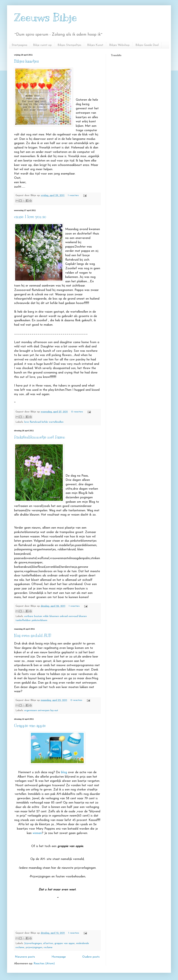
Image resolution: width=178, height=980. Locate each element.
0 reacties (77, 412)
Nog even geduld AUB (33, 635)
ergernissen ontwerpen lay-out (41, 710)
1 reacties (73, 195)
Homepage (59, 957)
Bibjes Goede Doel (147, 45)
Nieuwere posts (25, 957)
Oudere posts (91, 957)
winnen (37, 833)
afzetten (48, 943)
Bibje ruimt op (42, 45)
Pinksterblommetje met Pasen (40, 437)
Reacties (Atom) (44, 964)
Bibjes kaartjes (26, 61)
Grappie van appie (30, 725)
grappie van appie (65, 943)
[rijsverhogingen (33, 943)
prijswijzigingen (34, 947)
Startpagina (19, 45)
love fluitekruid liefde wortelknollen (44, 422)
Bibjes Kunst (95, 45)
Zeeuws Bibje (46, 18)
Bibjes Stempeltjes (69, 45)
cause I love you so (30, 217)
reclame (48, 947)
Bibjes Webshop (119, 45)
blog (64, 772)
